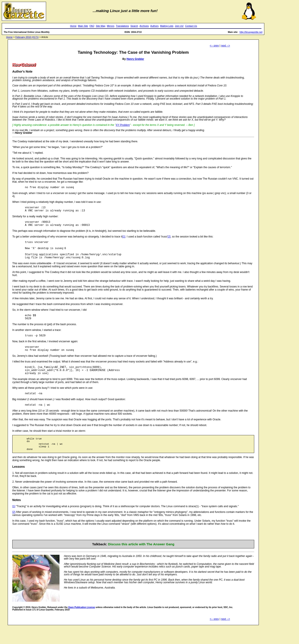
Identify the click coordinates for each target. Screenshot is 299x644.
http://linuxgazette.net (251, 32)
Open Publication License (82, 624)
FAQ (92, 26)
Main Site (83, 26)
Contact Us (191, 26)
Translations (122, 26)
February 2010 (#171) (27, 37)
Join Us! (179, 26)
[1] (124, 240)
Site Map (100, 26)
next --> (226, 46)
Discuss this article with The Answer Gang (141, 561)
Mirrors (111, 26)
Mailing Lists (167, 26)
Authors (155, 26)
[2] (169, 240)
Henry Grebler (135, 59)
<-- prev (214, 46)
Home (73, 26)
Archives (144, 26)
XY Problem (123, 125)
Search (134, 26)
